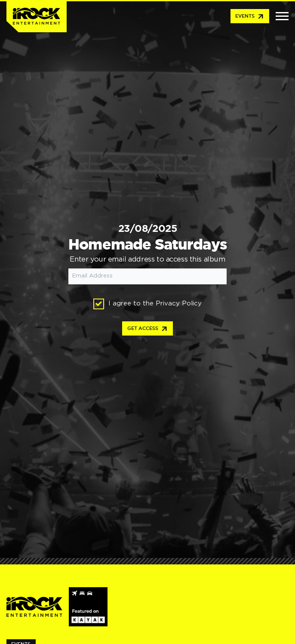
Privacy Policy (179, 304)
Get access (148, 329)
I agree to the (147, 304)
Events (250, 17)
